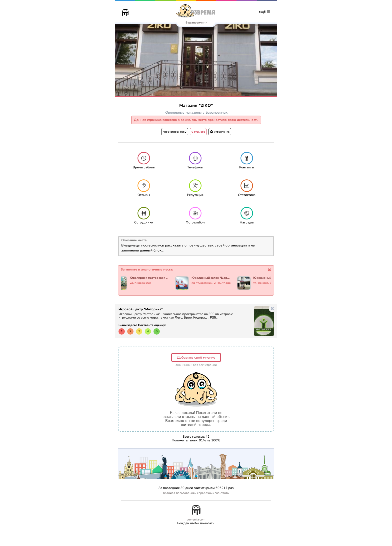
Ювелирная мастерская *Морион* (149, 278)
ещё (264, 12)
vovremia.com (196, 520)
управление (220, 132)
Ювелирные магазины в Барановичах (196, 112)
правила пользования (179, 493)
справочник (205, 493)
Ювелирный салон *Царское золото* (211, 278)
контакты (223, 493)
